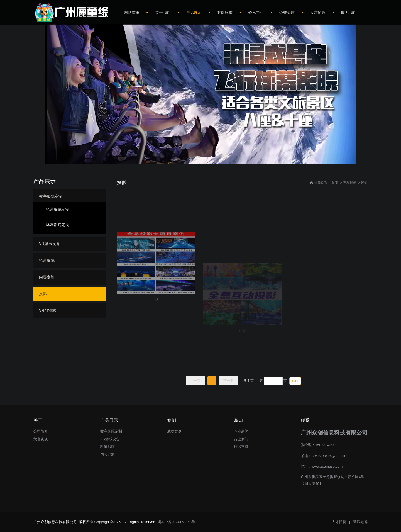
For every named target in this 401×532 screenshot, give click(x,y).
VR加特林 (47, 310)
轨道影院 (47, 260)
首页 (335, 183)
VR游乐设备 (49, 244)
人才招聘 (339, 522)
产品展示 (350, 183)
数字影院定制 (51, 196)
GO (295, 381)
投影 (364, 183)
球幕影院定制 (58, 225)
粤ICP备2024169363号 (177, 522)
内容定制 (47, 277)
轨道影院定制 (58, 209)
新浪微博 (360, 522)
